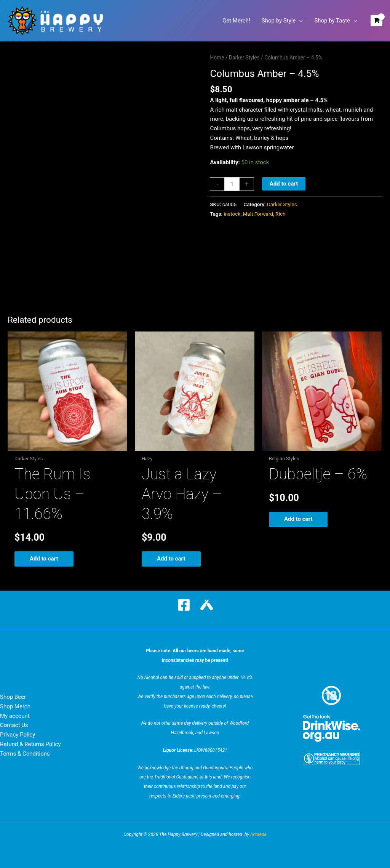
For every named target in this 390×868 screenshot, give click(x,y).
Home (217, 58)
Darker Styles (244, 58)
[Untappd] (207, 605)
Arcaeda (258, 834)
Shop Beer (13, 697)
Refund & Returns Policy (30, 744)
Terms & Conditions (25, 754)
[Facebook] (184, 605)
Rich (280, 214)
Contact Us (14, 725)
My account (15, 716)
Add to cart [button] (44, 559)
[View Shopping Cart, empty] (376, 21)
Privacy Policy (18, 735)
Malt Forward (258, 214)
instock (232, 214)
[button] (299, 21)
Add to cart (284, 184)
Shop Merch (15, 706)
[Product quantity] (232, 184)
